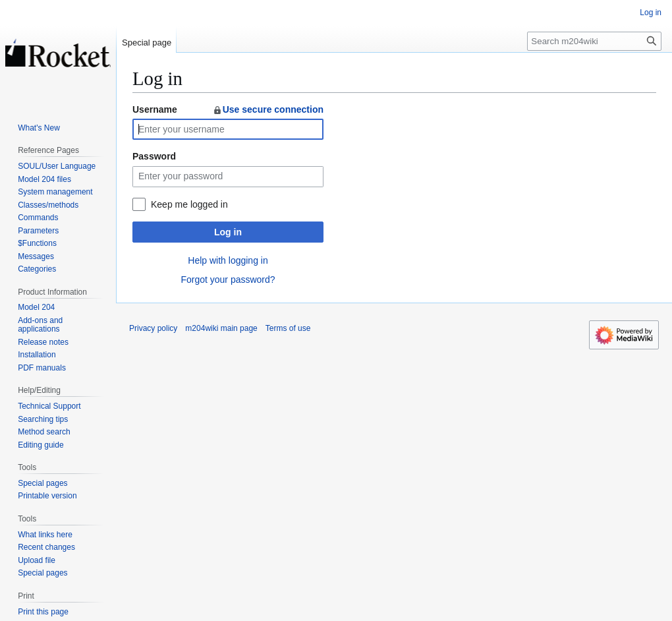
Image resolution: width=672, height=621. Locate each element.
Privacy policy (153, 328)
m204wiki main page (221, 328)
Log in (228, 232)
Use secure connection (268, 109)
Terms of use (288, 328)
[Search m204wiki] (594, 41)
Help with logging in (228, 260)
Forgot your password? (228, 280)
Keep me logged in (189, 204)
